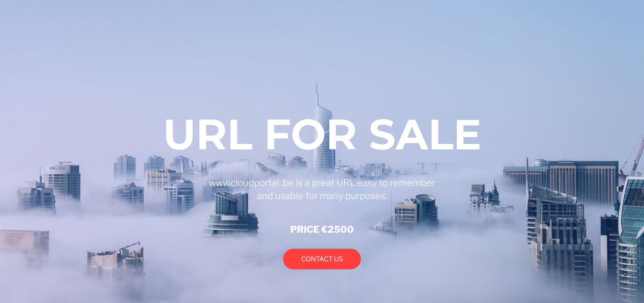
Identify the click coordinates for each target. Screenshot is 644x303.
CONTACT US (322, 259)
